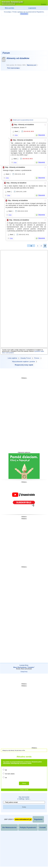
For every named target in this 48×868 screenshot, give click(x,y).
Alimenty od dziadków (18, 58)
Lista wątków (12, 358)
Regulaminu (40, 12)
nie (5, 777)
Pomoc (37, 358)
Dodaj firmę (24, 672)
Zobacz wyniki (24, 790)
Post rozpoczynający (14, 68)
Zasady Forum (26, 358)
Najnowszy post (32, 65)
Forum (6, 53)
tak (5, 770)
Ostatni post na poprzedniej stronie (22, 120)
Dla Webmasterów (9, 827)
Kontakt (43, 827)
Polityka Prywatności (28, 827)
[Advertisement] (24, 33)
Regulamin (38, 819)
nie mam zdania (9, 774)
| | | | (24, 361)
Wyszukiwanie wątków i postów (24, 361)
